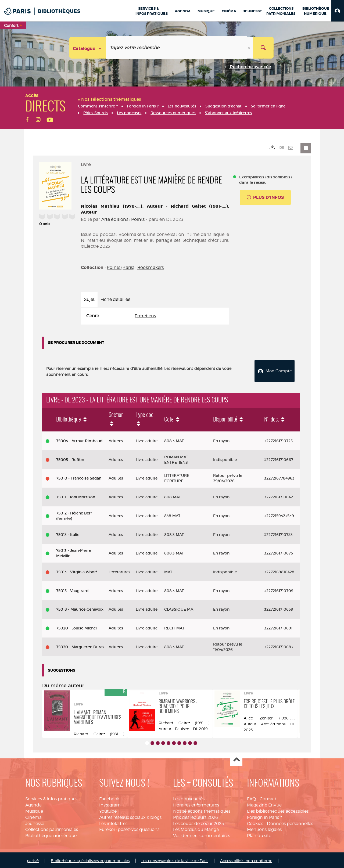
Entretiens (145, 316)
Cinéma (33, 816)
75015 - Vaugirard (72, 589)
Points (138, 219)
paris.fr (33, 859)
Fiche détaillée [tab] (115, 299)
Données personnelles (290, 822)
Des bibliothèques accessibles (278, 810)
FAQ (251, 797)
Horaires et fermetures (196, 804)
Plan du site (259, 834)
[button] (338, 11)
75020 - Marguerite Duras (80, 646)
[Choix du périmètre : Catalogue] (88, 48)
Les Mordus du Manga (196, 828)
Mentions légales (264, 828)
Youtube (108, 810)
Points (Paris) (120, 267)
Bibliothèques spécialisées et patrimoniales (90, 859)
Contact (268, 797)
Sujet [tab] (89, 299)
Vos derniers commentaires (202, 834)
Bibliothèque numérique (51, 834)
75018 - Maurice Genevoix (80, 608)
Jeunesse (35, 822)
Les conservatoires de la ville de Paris (175, 859)
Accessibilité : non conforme (246, 859)
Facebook (109, 797)
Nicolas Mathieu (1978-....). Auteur (122, 206)
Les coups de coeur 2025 (198, 822)
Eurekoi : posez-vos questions (129, 828)
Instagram (110, 804)
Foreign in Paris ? (264, 816)
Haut (236, 759)
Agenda (33, 804)
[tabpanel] (155, 316)
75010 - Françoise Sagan (79, 477)
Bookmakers (151, 267)
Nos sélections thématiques (202, 810)
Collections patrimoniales (52, 828)
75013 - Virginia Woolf (76, 571)
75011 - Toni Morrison (76, 496)
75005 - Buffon (70, 458)
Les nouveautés (189, 797)
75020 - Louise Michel (76, 627)
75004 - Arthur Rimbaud (79, 440)
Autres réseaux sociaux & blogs (130, 816)
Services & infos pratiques (51, 797)
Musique (34, 810)
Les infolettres (113, 822)
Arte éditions (115, 219)
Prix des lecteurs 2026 (196, 816)
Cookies (255, 822)
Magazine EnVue (264, 804)
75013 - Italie (68, 533)
